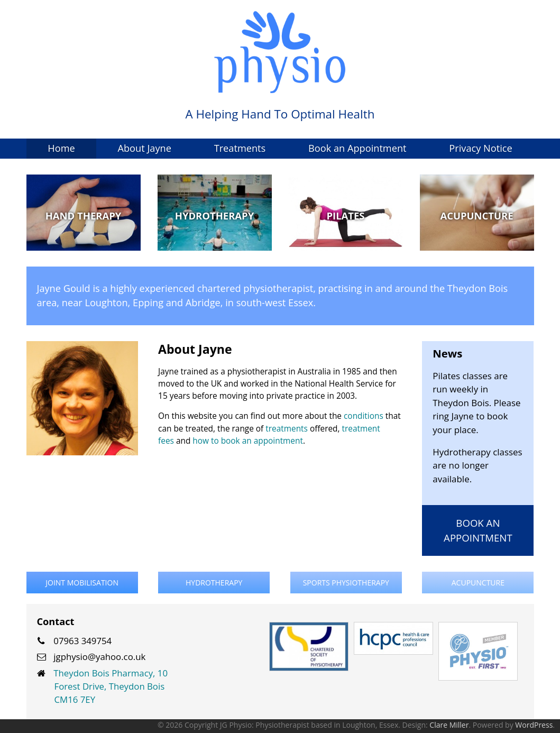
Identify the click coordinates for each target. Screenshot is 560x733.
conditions (364, 416)
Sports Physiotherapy (346, 583)
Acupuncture (478, 583)
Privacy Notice (480, 148)
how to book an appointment (248, 441)
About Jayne (144, 148)
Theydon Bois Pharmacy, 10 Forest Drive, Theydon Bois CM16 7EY (111, 686)
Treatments (240, 148)
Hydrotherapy (214, 583)
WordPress (534, 725)
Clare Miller (449, 725)
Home (61, 148)
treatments (287, 429)
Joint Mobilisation (82, 583)
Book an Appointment (357, 148)
